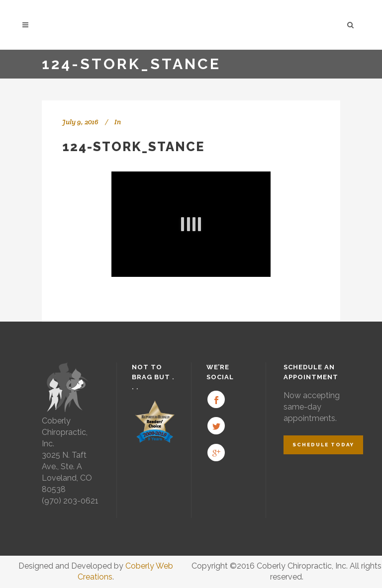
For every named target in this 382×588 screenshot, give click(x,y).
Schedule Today (323, 445)
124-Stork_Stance (133, 147)
